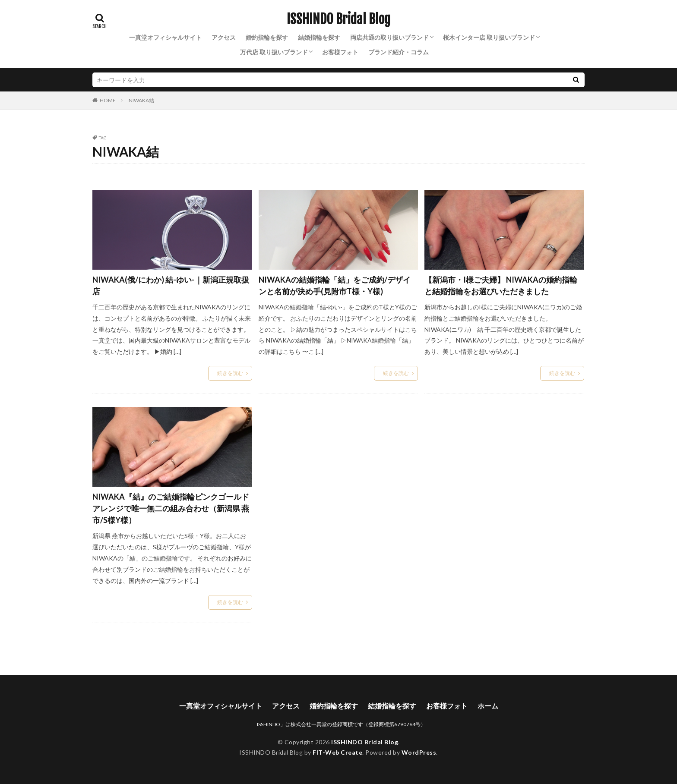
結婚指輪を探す (319, 37)
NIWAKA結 (141, 100)
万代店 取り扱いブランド (274, 52)
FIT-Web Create (337, 752)
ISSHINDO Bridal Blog (338, 19)
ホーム (488, 706)
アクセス (224, 37)
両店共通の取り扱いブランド (389, 37)
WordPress (419, 752)
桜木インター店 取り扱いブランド (489, 37)
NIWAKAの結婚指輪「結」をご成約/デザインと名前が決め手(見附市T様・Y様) (335, 285)
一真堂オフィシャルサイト (165, 37)
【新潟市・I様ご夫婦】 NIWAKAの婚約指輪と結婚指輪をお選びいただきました (501, 285)
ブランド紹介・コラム (399, 52)
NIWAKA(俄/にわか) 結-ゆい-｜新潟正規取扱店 (171, 285)
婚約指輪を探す (267, 37)
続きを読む (230, 373)
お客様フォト (340, 52)
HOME (108, 100)
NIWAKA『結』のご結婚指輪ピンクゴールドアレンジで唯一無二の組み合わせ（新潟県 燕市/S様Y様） (171, 508)
